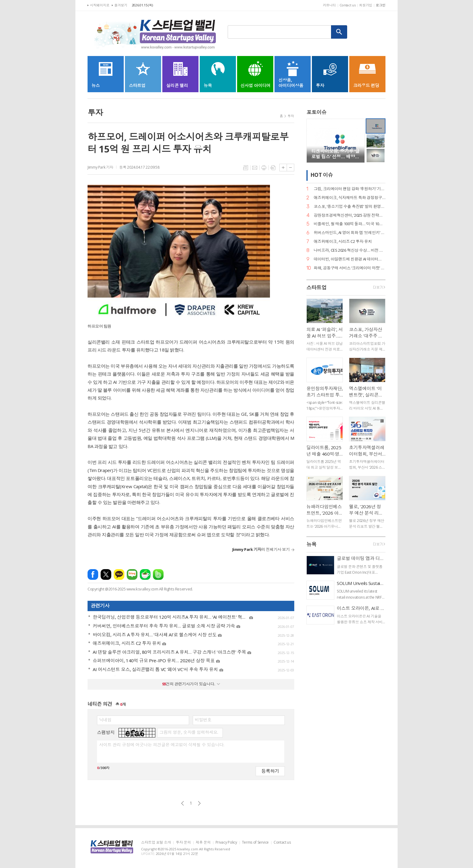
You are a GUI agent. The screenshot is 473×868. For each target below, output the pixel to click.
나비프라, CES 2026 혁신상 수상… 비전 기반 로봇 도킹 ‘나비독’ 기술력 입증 (350, 250)
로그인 (381, 5)
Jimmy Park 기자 (100, 167)
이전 (183, 803)
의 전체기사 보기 (261, 549)
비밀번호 (203, 720)
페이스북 (93, 574)
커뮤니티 (329, 5)
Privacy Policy (226, 843)
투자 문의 (183, 843)
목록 (246, 168)
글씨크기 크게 (283, 168)
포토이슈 (316, 112)
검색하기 (339, 32)
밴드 (158, 574)
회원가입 (366, 5)
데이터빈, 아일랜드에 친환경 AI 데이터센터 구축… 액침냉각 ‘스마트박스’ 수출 (350, 259)
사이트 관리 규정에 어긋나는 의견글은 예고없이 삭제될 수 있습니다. (162, 745)
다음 (199, 803)
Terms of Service (255, 843)
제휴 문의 (203, 843)
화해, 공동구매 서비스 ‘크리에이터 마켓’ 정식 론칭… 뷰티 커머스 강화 (350, 268)
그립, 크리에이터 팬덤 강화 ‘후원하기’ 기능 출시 (350, 189)
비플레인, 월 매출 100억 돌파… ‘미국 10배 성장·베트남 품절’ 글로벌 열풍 (350, 224)
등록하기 (270, 771)
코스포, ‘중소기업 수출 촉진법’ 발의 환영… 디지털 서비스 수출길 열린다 (350, 206)
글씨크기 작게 (290, 168)
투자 (291, 116)
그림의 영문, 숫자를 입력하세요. (189, 732)
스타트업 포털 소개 (156, 843)
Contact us (348, 5)
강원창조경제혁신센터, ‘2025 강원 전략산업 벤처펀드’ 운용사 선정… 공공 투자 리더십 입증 (350, 215)
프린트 (264, 168)
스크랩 (273, 168)
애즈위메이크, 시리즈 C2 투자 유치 (343, 242)
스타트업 (316, 287)
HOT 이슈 (322, 175)
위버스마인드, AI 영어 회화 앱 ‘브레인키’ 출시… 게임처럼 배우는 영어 (350, 233)
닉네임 (105, 720)
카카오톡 (119, 574)
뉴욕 (311, 544)
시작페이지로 (100, 5)
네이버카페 (145, 574)
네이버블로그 (132, 574)
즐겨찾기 (121, 5)
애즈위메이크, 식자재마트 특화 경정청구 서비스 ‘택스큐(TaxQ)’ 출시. (350, 198)
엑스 (106, 574)
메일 (255, 168)
